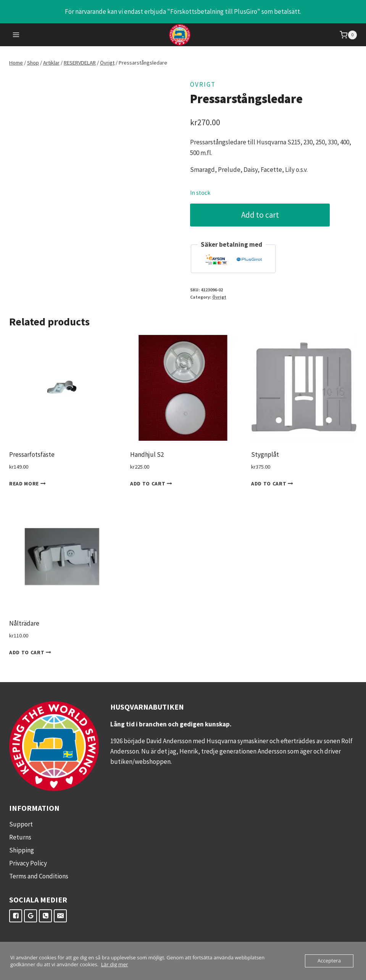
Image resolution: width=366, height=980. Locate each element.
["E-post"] (60, 916)
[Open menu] (16, 35)
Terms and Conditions (39, 876)
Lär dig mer (114, 964)
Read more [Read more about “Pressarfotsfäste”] (29, 484)
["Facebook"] (16, 916)
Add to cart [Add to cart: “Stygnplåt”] (273, 484)
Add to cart (261, 215)
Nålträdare (24, 623)
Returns (20, 837)
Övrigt (203, 84)
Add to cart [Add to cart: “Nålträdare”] (31, 652)
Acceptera (329, 961)
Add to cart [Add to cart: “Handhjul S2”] (152, 484)
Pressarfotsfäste (32, 454)
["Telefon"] (45, 916)
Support (21, 824)
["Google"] (31, 916)
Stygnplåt (265, 454)
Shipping (22, 850)
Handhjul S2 (147, 454)
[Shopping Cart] (348, 35)
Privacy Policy (28, 863)
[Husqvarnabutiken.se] (183, 35)
